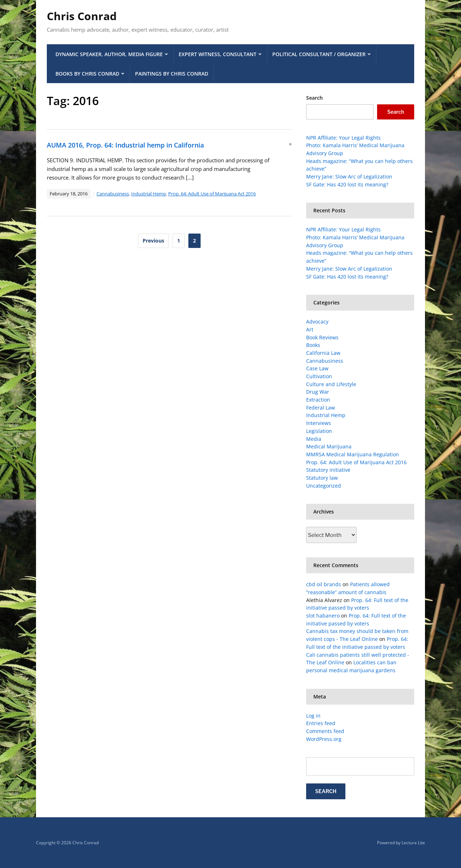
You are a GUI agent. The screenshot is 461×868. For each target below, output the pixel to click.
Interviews (319, 423)
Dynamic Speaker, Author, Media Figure (109, 54)
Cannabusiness (113, 194)
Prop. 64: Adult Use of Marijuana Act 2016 (212, 194)
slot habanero (323, 616)
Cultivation (319, 376)
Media (314, 439)
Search (314, 98)
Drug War (318, 392)
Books (313, 345)
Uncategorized (324, 486)
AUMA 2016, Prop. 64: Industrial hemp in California (125, 145)
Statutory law (322, 478)
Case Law (317, 368)
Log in (313, 716)
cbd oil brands (324, 584)
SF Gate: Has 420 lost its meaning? (347, 184)
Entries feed (321, 723)
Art (310, 329)
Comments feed (325, 731)
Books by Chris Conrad (87, 74)
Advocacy (317, 322)
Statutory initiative (328, 470)
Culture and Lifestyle (331, 384)
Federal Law (321, 408)
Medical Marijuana (329, 446)
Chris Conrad (82, 16)
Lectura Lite (413, 843)
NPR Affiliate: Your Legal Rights (343, 138)
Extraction (318, 400)
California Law (323, 353)
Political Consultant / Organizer (319, 54)
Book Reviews (322, 337)
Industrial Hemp (149, 194)
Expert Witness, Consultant (218, 54)
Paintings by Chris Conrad (172, 74)
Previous (153, 241)
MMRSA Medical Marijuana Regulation (353, 454)
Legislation (319, 431)
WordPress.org (324, 739)
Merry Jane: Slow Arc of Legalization (349, 177)
